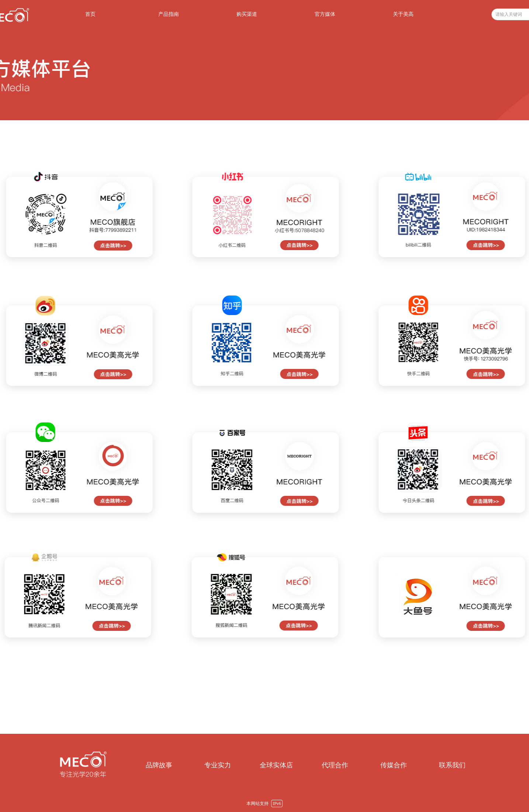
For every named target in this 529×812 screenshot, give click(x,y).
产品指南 (169, 14)
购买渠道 (247, 14)
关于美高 (403, 14)
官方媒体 (325, 14)
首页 (90, 14)
